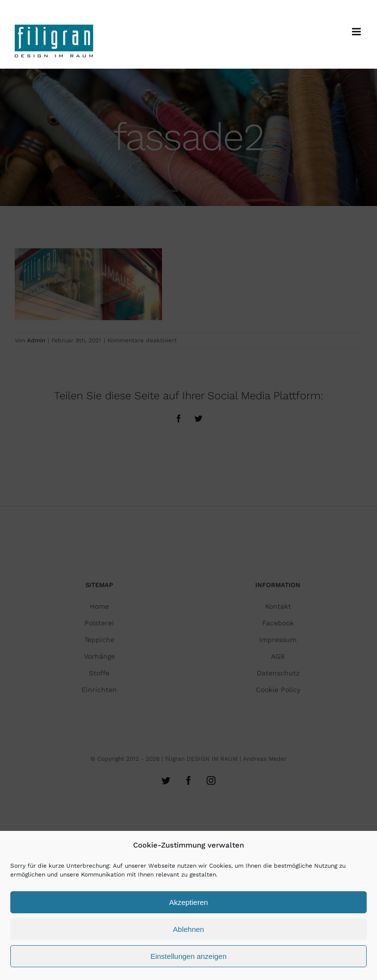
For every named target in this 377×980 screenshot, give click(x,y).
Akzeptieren (188, 902)
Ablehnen (188, 929)
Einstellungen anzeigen (188, 956)
